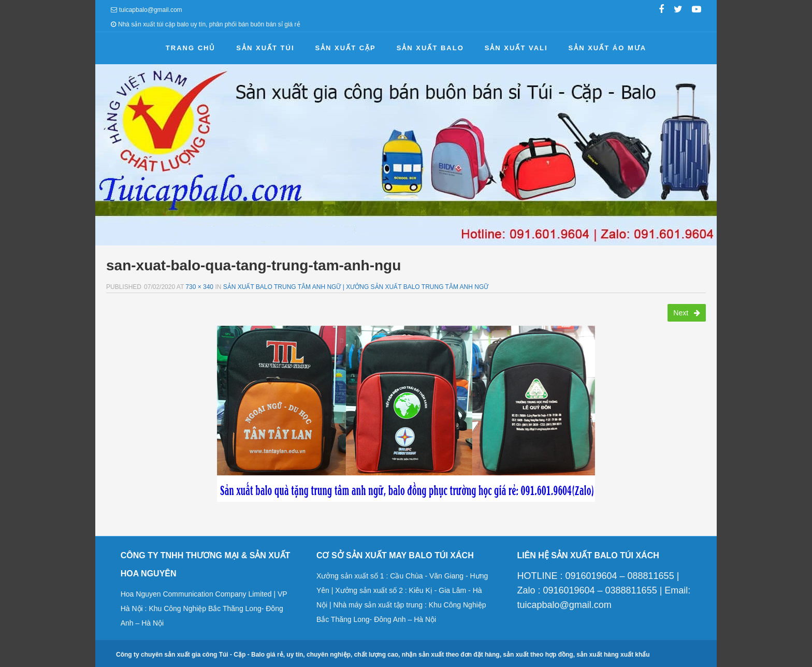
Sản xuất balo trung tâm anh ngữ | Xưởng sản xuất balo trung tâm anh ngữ (356, 287)
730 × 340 (199, 287)
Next (687, 313)
